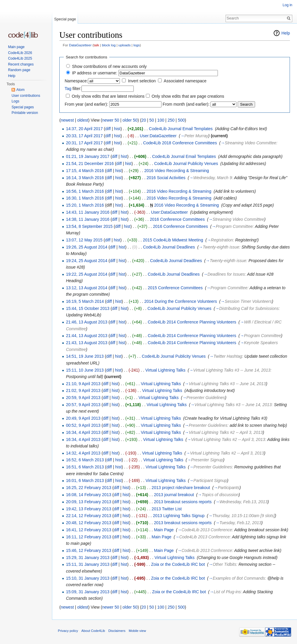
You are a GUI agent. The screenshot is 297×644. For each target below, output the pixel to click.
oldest (83, 120)
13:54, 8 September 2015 (89, 226)
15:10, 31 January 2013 (88, 578)
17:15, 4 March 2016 (85, 171)
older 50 (130, 120)
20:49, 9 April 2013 (83, 418)
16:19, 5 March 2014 (85, 301)
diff (108, 129)
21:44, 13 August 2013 (87, 336)
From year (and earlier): (86, 104)
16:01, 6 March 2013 (85, 480)
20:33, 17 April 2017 (84, 136)
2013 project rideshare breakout (181, 488)
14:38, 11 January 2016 (88, 219)
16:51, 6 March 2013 (85, 467)
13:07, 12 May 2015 (84, 240)
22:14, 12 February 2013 (88, 516)
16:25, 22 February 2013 (88, 488)
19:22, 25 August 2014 (87, 274)
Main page (16, 47)
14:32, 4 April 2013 (83, 453)
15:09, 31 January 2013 (88, 592)
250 (171, 120)
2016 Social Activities (166, 178)
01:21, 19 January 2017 (88, 156)
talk (96, 45)
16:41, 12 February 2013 (88, 530)
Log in (287, 5)
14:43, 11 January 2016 (88, 212)
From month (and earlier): (186, 104)
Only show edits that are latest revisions (108, 96)
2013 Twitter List (167, 509)
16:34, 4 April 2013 (83, 432)
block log (109, 45)
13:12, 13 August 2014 (87, 288)
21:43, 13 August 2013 (87, 343)
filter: (73, 89)
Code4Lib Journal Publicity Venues (186, 164)
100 (161, 120)
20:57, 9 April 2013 (83, 405)
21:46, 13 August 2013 (87, 322)
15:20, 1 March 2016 (85, 205)
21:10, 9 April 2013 (83, 384)
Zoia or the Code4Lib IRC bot (178, 564)
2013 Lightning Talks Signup (179, 516)
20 (144, 120)
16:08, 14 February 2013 (88, 495)
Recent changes (21, 64)
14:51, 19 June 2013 (85, 356)
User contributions (26, 96)
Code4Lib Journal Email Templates (181, 129)
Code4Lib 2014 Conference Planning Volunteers (192, 322)
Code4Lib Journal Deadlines (169, 247)
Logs (15, 101)
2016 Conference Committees (177, 219)
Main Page (164, 530)
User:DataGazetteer (158, 136)
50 (152, 120)
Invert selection (142, 81)
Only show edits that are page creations (188, 96)
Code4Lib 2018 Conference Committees (180, 143)
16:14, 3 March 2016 (85, 178)
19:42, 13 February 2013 (88, 509)
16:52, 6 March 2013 (85, 460)
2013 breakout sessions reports (183, 502)
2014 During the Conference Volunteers (181, 301)
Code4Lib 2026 (20, 53)
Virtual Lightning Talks (165, 370)
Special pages (23, 107)
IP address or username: (95, 73)
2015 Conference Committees (175, 288)
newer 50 (111, 120)
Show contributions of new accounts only (109, 66)
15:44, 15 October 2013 (88, 308)
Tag (68, 89)
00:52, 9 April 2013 (83, 425)
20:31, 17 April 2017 (84, 143)
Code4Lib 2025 (20, 58)
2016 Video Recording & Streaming (177, 171)
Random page (19, 70)
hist (117, 129)
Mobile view (137, 631)
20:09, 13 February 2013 (88, 502)
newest (67, 120)
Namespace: (76, 81)
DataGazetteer (80, 45)
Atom (20, 90)
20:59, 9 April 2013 (83, 398)
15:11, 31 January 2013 (88, 564)
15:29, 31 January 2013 (88, 558)
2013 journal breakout (174, 495)
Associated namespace (185, 81)
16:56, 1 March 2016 (85, 191)
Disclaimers (117, 631)
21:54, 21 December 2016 (90, 164)
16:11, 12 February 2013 (88, 537)
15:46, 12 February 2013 (88, 550)
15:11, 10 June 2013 (85, 370)
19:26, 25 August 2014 (87, 247)
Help (286, 33)
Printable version (25, 113)
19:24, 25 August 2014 (87, 261)
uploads (124, 45)
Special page (65, 19)
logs (137, 45)
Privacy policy (68, 631)
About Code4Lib (93, 631)
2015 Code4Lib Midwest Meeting (173, 240)
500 (181, 120)
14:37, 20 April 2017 (84, 129)
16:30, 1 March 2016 (85, 198)
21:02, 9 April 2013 (83, 390)
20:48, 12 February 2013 (88, 523)
